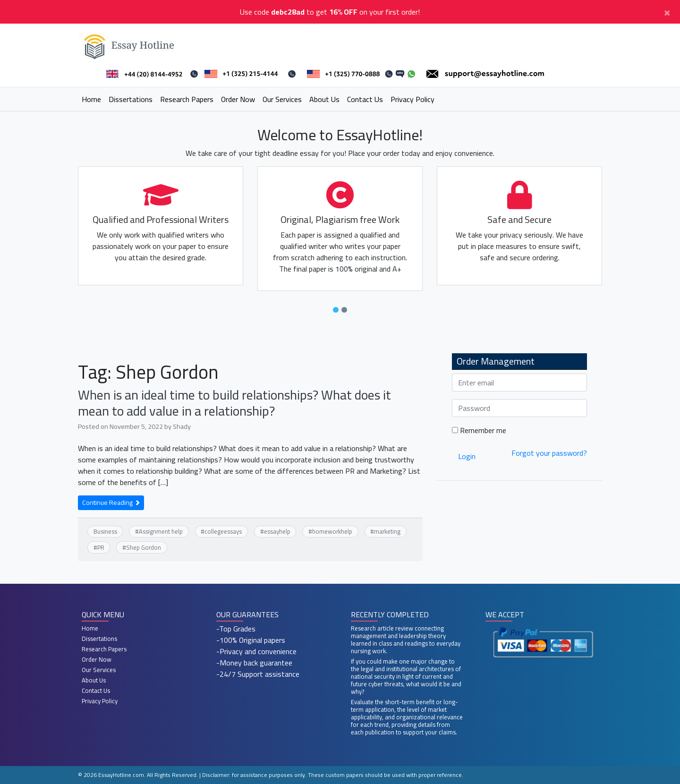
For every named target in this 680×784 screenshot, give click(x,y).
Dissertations (131, 99)
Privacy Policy (412, 99)
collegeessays (223, 531)
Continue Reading (111, 503)
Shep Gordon (144, 547)
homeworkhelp (332, 531)
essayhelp (277, 531)
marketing (387, 531)
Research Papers (187, 99)
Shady (182, 426)
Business (105, 531)
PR (101, 547)
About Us (324, 99)
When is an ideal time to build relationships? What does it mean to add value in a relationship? (234, 403)
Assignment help (161, 531)
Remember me (479, 430)
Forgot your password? (549, 453)
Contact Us (365, 99)
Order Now (238, 99)
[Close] (667, 12)
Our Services (282, 99)
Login (467, 456)
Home (91, 99)
